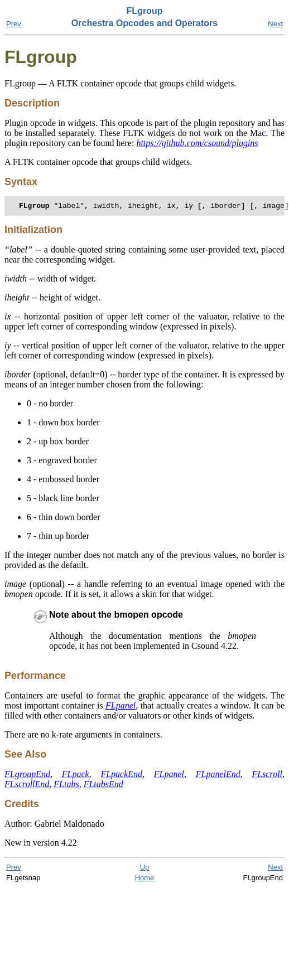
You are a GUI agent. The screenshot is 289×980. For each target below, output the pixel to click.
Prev (14, 24)
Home (145, 879)
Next (275, 24)
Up (145, 869)
